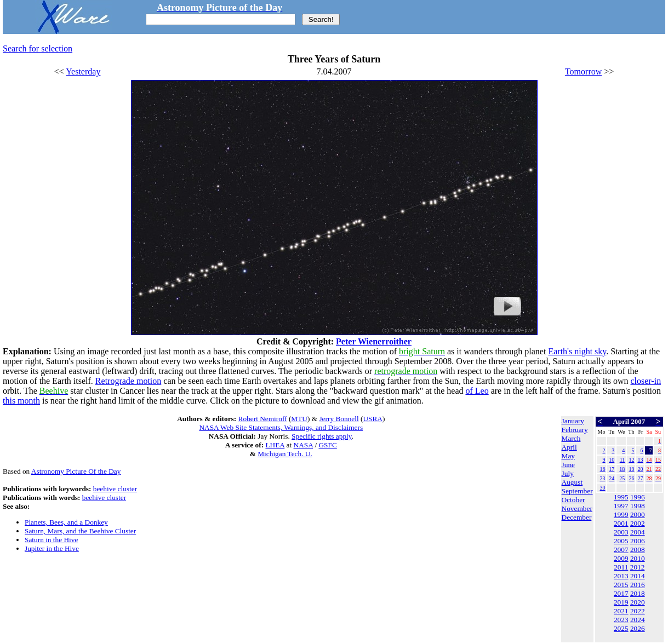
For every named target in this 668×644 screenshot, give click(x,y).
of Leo (477, 391)
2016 (638, 585)
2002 (638, 523)
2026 (638, 628)
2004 (638, 532)
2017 (621, 593)
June (568, 465)
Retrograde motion (128, 381)
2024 (638, 620)
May (568, 456)
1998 (638, 506)
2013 (621, 576)
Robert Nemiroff (263, 419)
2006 (638, 541)
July (568, 473)
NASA (304, 445)
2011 (621, 567)
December (577, 517)
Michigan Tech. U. (285, 454)
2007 (621, 550)
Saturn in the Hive (51, 540)
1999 (621, 514)
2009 (621, 558)
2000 (638, 514)
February (575, 430)
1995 (621, 497)
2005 (621, 541)
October (573, 500)
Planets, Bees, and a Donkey (66, 522)
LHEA (275, 445)
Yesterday (83, 71)
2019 (621, 602)
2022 (638, 611)
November (577, 508)
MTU (299, 419)
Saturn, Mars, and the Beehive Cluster (80, 531)
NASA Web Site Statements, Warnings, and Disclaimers (281, 427)
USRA (373, 419)
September (577, 491)
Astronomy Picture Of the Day (76, 471)
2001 (621, 523)
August (572, 482)
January (573, 421)
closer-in (646, 381)
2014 (638, 576)
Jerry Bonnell (339, 419)
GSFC (327, 445)
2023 (621, 620)
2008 (638, 550)
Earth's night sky (577, 351)
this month (21, 401)
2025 (621, 628)
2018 (638, 593)
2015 (621, 585)
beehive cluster (115, 489)
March (571, 438)
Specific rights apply (321, 436)
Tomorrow (583, 71)
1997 (621, 506)
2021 (621, 611)
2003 (621, 532)
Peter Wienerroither (374, 341)
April (569, 447)
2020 (638, 602)
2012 (638, 567)
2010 (638, 558)
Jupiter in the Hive (52, 548)
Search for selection (38, 48)
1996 (638, 497)
